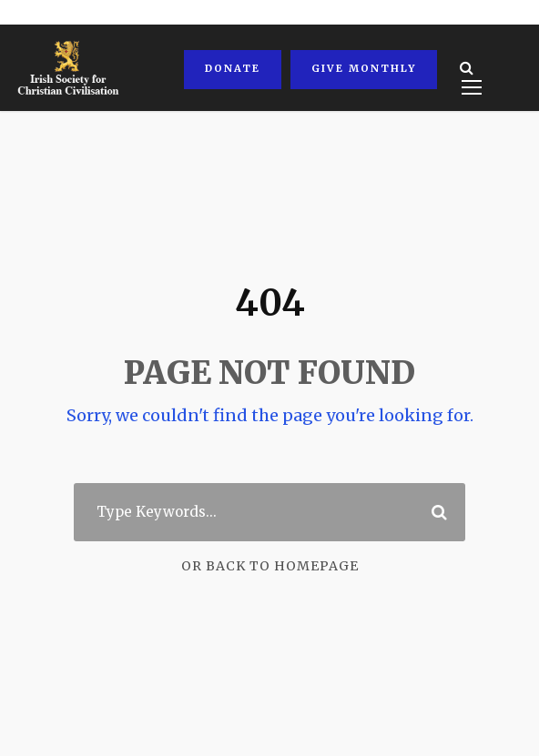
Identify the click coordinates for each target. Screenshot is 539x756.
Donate (231, 68)
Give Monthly (360, 68)
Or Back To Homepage (270, 566)
